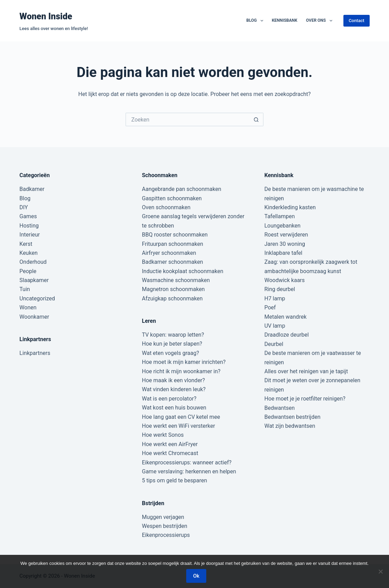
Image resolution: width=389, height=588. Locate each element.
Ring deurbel (280, 289)
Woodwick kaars (284, 280)
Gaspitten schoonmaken (172, 198)
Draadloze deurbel (286, 335)
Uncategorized (37, 298)
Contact (357, 21)
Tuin (25, 289)
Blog (256, 21)
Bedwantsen (279, 408)
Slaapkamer (34, 280)
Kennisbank (285, 20)
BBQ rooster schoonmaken (175, 235)
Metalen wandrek (285, 317)
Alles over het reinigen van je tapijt (306, 371)
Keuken (28, 253)
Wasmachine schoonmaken (176, 280)
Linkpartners (35, 353)
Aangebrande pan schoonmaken (182, 189)
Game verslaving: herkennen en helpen (189, 471)
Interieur (30, 235)
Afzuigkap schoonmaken (172, 298)
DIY (23, 207)
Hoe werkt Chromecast (170, 453)
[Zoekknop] (257, 119)
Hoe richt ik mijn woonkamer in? (181, 371)
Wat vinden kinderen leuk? (174, 389)
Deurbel (274, 344)
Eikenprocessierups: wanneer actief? (187, 462)
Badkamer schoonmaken (173, 262)
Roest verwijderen (286, 235)
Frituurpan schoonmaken (173, 244)
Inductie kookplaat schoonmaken (183, 271)
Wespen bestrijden (165, 526)
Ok (196, 576)
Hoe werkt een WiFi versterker (179, 426)
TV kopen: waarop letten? (173, 335)
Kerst (26, 244)
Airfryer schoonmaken (169, 253)
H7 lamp (275, 298)
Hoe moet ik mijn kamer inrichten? (184, 362)
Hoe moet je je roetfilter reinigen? (305, 399)
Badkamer (32, 189)
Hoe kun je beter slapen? (172, 344)
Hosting (29, 226)
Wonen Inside (46, 16)
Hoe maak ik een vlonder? (173, 380)
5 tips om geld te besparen (174, 480)
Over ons (321, 21)
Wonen (28, 307)
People (28, 271)
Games (28, 216)
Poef (270, 307)
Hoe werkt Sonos (163, 435)
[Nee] (380, 571)
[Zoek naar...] (188, 119)
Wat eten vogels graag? (170, 353)
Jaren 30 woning (285, 244)
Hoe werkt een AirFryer (170, 444)
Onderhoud (33, 262)
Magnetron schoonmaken (173, 289)
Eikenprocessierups (166, 535)
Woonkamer (34, 317)
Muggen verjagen (163, 517)
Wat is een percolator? (169, 399)
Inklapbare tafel (283, 253)
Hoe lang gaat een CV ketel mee (181, 417)
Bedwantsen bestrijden (292, 417)
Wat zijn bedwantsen (290, 426)
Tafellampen (279, 216)
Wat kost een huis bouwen (174, 408)
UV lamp (275, 326)
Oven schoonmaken (166, 207)
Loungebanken (282, 226)
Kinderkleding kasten (290, 207)
